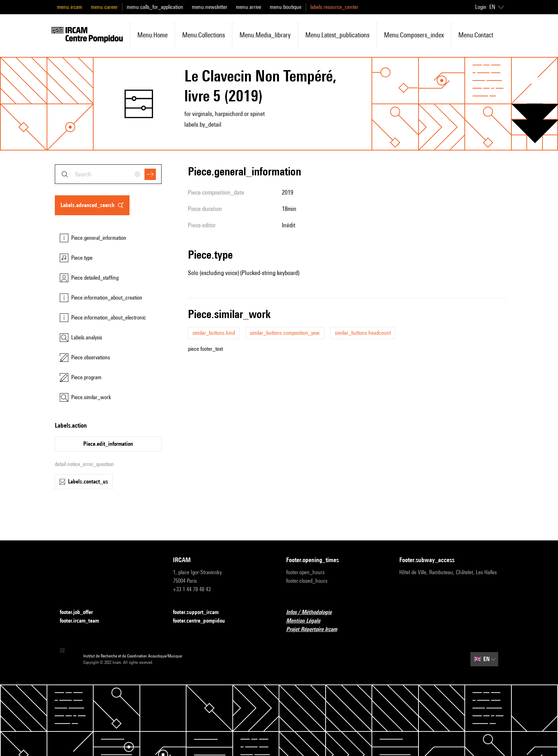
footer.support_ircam (200, 612)
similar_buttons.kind (214, 333)
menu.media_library (265, 35)
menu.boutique (286, 7)
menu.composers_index (414, 35)
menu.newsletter (210, 7)
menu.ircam (70, 7)
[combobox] (108, 174)
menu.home (152, 35)
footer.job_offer (81, 612)
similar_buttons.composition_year (285, 333)
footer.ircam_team (84, 621)
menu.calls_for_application (155, 7)
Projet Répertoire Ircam (316, 630)
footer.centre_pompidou (203, 621)
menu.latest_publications (337, 35)
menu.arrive (249, 7)
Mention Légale (307, 621)
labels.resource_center (334, 7)
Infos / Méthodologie (313, 612)
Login (481, 7)
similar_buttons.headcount (363, 333)
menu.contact (476, 35)
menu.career (104, 7)
